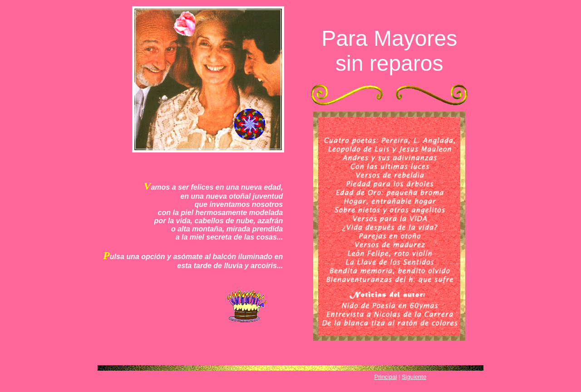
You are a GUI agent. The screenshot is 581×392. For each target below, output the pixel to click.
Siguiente (414, 377)
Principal (386, 377)
